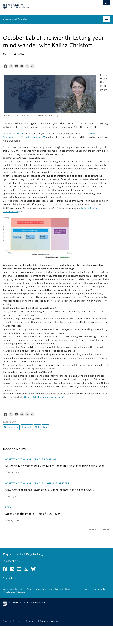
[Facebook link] (6, 570)
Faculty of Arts (11, 561)
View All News (99, 530)
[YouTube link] (20, 570)
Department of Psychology (16, 19)
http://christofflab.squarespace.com (42, 397)
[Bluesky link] (34, 570)
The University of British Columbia (40, 6)
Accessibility (57, 621)
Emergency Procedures (13, 621)
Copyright (44, 621)
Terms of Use (31, 621)
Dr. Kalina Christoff (13, 134)
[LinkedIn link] (13, 570)
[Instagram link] (27, 570)
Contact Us (9, 578)
